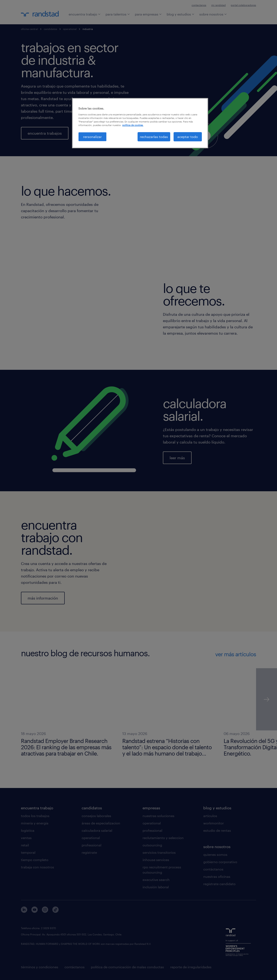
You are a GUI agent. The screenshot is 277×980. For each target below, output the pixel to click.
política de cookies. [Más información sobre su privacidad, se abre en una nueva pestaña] (133, 125)
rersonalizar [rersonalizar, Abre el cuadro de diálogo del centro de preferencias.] (92, 137)
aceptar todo (188, 137)
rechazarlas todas (154, 137)
